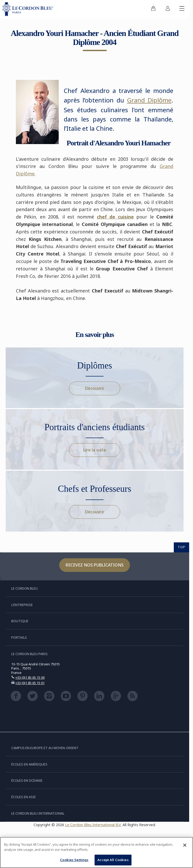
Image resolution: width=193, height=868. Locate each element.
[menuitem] (153, 9)
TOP (181, 547)
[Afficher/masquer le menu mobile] (182, 9)
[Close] (185, 845)
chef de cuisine (115, 217)
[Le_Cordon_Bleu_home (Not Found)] (29, 9)
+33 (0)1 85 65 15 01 (30, 683)
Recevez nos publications (95, 565)
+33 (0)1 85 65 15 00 (30, 677)
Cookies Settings (74, 860)
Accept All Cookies (113, 860)
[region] (96, 852)
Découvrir (95, 388)
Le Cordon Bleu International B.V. (93, 825)
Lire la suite (95, 450)
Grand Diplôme (149, 100)
